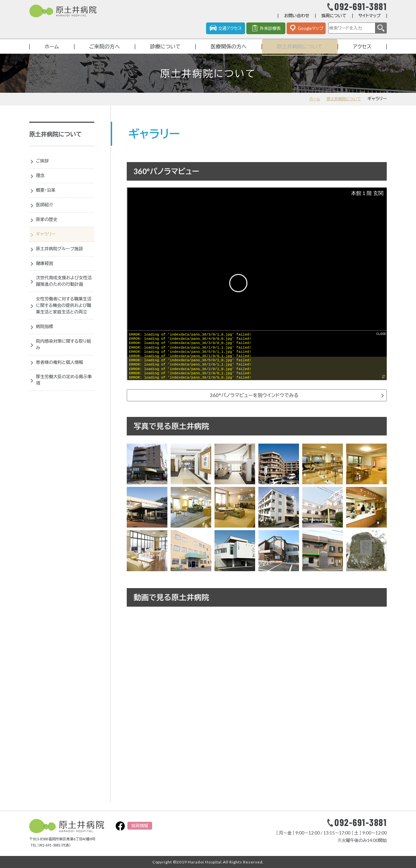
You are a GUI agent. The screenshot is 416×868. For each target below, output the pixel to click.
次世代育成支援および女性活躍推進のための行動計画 (64, 300)
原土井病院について (300, 53)
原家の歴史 (49, 231)
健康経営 (47, 278)
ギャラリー (48, 247)
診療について (164, 53)
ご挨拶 (44, 169)
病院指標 (47, 361)
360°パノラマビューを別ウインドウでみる (254, 403)
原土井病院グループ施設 (64, 262)
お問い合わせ (297, 21)
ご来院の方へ (104, 53)
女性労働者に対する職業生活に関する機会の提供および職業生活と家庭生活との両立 (64, 334)
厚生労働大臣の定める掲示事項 (64, 418)
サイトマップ (370, 21)
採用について (334, 21)
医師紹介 (47, 216)
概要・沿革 (48, 200)
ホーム (51, 53)
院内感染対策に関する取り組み (64, 380)
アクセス (363, 53)
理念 (42, 185)
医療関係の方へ (228, 53)
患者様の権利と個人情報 (64, 399)
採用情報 (140, 826)
